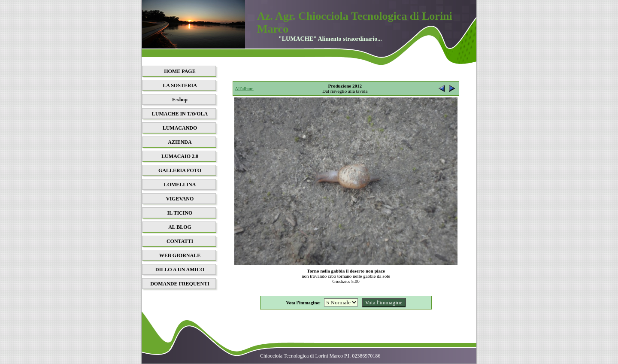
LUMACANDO (180, 128)
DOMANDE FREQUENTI (180, 284)
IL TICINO (180, 213)
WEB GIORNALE (180, 255)
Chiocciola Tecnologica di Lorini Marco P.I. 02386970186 (320, 356)
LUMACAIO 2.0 (180, 156)
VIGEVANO (180, 199)
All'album (244, 88)
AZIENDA (180, 142)
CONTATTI (180, 241)
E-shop (180, 100)
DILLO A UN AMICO (180, 270)
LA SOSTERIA (180, 85)
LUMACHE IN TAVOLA (180, 114)
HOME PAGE (180, 71)
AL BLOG (180, 227)
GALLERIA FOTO (180, 170)
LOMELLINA (180, 185)
